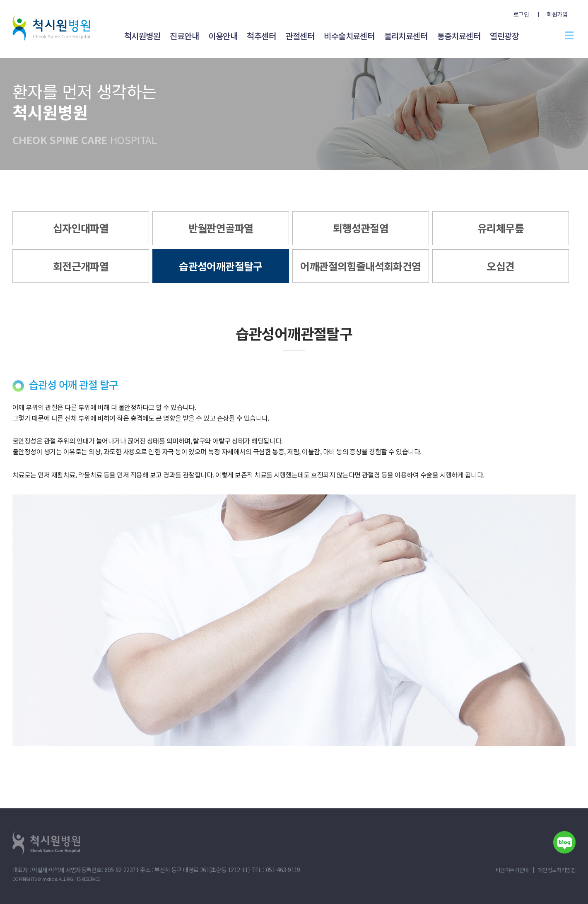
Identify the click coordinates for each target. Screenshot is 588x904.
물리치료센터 (406, 36)
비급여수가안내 (512, 870)
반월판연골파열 (221, 228)
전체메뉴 (569, 35)
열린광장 (504, 36)
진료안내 (184, 36)
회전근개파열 (81, 266)
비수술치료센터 (349, 36)
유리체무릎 (501, 228)
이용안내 (223, 36)
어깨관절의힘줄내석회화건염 (360, 266)
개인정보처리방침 (557, 870)
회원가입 (557, 14)
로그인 (521, 14)
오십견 (500, 266)
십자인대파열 (81, 228)
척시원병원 (142, 36)
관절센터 (300, 36)
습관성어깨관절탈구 (221, 266)
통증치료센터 (459, 36)
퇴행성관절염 (361, 228)
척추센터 (261, 36)
